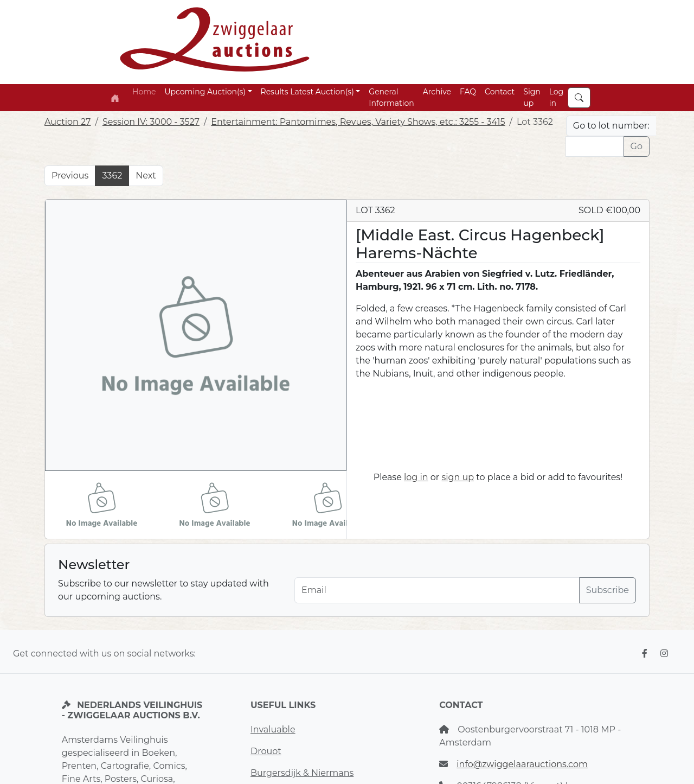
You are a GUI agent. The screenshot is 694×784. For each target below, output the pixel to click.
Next (146, 176)
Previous (70, 176)
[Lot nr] (595, 146)
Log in (557, 97)
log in (416, 477)
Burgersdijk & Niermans (302, 773)
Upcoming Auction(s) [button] (205, 92)
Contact (500, 92)
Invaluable (273, 729)
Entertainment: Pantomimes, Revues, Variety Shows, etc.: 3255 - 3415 (358, 122)
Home (144, 92)
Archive (437, 92)
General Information (391, 97)
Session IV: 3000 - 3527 (151, 122)
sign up (458, 477)
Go (637, 146)
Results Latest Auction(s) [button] (307, 92)
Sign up (532, 97)
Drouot (266, 751)
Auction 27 (68, 122)
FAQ (468, 92)
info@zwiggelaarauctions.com (522, 764)
